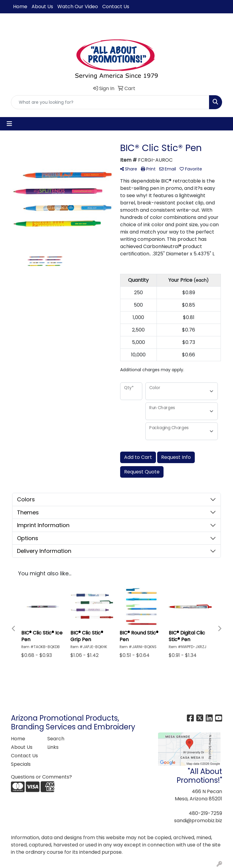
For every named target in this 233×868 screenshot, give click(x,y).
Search (56, 739)
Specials (21, 764)
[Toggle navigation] (9, 124)
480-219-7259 (205, 813)
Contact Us (116, 7)
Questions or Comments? (41, 777)
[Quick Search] (110, 102)
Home (20, 7)
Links (53, 747)
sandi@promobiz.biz (198, 821)
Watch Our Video (78, 7)
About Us (42, 7)
